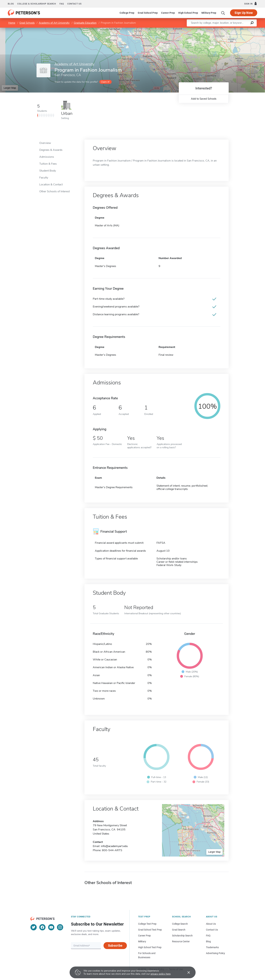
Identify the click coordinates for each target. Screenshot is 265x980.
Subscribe (115, 946)
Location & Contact (51, 185)
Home (12, 23)
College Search (180, 924)
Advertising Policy (215, 953)
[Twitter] (34, 927)
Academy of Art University (54, 23)
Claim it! (105, 82)
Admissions (47, 157)
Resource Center (181, 941)
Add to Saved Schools (204, 99)
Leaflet (223, 29)
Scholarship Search (182, 936)
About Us (211, 924)
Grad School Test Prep (150, 930)
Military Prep (209, 13)
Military (142, 941)
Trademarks (212, 947)
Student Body (48, 171)
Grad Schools (27, 23)
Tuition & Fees (48, 164)
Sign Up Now (244, 13)
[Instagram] (60, 927)
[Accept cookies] (186, 972)
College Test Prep (147, 924)
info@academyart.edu (114, 846)
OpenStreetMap (242, 29)
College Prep (127, 13)
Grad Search (179, 930)
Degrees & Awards (51, 150)
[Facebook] (42, 927)
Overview (45, 143)
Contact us (74, 4)
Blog (11, 4)
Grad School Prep (148, 13)
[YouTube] (51, 927)
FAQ (62, 4)
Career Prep (168, 13)
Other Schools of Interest (55, 191)
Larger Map (10, 88)
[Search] (223, 13)
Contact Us (212, 930)
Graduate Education (85, 23)
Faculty (44, 178)
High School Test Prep (150, 947)
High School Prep (188, 13)
